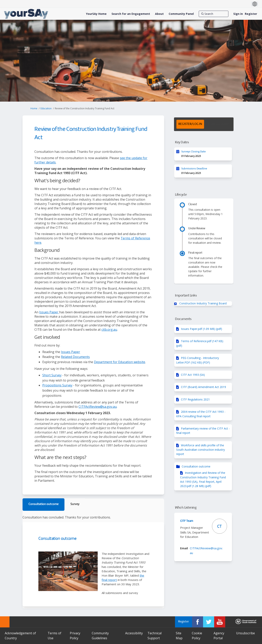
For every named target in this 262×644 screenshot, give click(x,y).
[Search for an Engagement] (131, 14)
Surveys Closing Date (193, 152)
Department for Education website (120, 362)
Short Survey (52, 375)
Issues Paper (49, 312)
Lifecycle (181, 195)
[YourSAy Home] (96, 14)
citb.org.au (109, 330)
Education (46, 108)
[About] (159, 14)
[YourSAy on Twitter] (209, 622)
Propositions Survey (57, 385)
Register (251, 14)
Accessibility (134, 633)
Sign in (238, 14)
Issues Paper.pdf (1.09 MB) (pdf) (201, 329)
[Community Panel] (181, 14)
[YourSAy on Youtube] (220, 622)
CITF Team (187, 521)
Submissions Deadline (194, 169)
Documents (183, 319)
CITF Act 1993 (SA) (193, 375)
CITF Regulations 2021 (195, 399)
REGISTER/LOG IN (190, 124)
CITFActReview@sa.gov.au (98, 407)
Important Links (186, 296)
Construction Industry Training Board (203, 303)
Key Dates (182, 142)
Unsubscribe (245, 633)
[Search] (214, 14)
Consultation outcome (44, 504)
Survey (75, 504)
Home (34, 108)
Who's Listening (186, 508)
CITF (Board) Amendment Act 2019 (203, 387)
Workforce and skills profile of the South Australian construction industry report (201, 450)
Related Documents (75, 357)
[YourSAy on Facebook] (198, 622)
